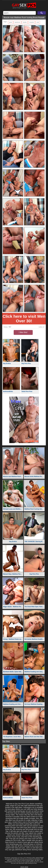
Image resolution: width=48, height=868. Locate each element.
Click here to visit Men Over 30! (24, 319)
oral (38, 22)
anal (10, 22)
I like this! (23, 332)
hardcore (17, 22)
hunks (25, 22)
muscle (32, 22)
